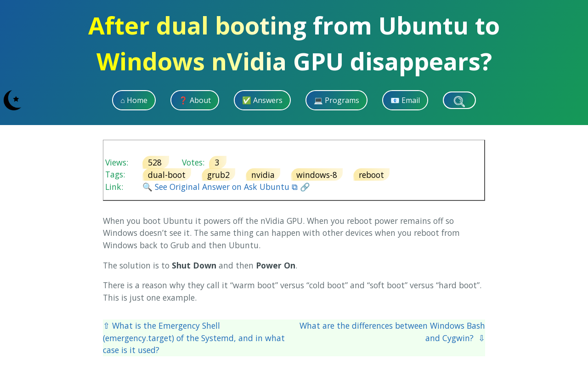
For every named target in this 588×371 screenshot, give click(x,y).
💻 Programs (336, 100)
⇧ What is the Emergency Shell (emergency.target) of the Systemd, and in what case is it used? (194, 338)
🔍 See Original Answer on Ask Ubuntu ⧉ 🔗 (226, 187)
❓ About (195, 100)
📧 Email (405, 100)
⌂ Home (134, 100)
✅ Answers (262, 100)
